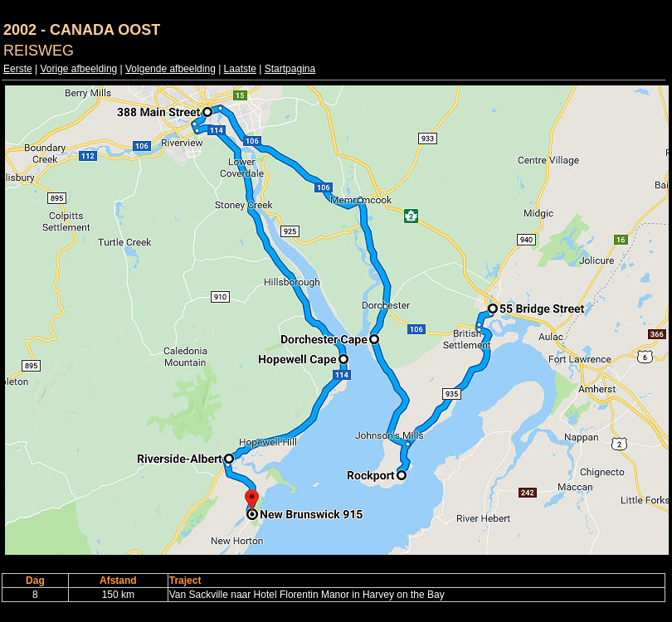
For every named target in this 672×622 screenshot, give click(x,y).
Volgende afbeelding (170, 69)
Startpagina (290, 69)
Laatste (240, 69)
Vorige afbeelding (78, 69)
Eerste (18, 69)
